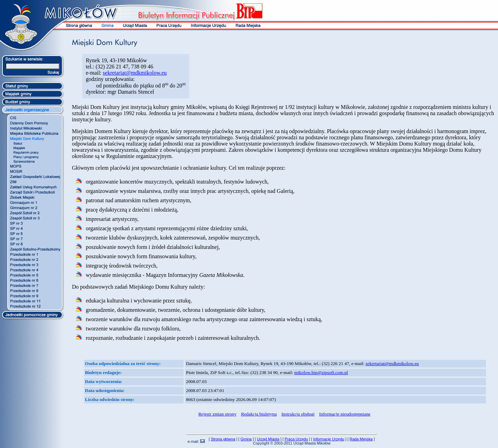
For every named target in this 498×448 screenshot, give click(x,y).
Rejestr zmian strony (217, 414)
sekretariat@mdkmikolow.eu (135, 73)
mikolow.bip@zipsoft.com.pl (321, 372)
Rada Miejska (361, 439)
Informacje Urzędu (329, 439)
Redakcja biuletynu (259, 414)
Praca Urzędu (296, 439)
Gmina (246, 439)
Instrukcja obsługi (298, 414)
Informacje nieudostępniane (345, 414)
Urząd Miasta (268, 439)
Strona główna (223, 439)
